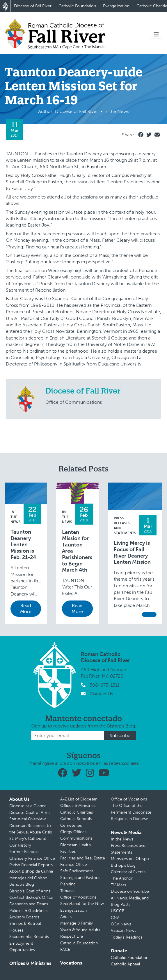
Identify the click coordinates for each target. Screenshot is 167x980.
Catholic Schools (76, 819)
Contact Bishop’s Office (31, 898)
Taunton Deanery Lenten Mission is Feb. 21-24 (23, 545)
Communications (76, 838)
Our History (20, 845)
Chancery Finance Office (32, 858)
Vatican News (124, 931)
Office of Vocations (78, 897)
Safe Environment (77, 871)
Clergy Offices (73, 832)
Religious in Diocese (129, 819)
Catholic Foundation (77, 6)
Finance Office (74, 865)
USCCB (118, 911)
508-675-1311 (104, 685)
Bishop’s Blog (22, 884)
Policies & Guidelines (28, 911)
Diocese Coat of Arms (30, 813)
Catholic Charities (77, 812)
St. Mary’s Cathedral (27, 839)
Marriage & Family (77, 923)
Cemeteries (71, 825)
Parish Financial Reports (31, 865)
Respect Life (72, 936)
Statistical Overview (27, 819)
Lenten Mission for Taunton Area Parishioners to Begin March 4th (77, 551)
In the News (16, 517)
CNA (115, 918)
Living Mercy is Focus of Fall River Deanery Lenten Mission (132, 553)
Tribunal (67, 891)
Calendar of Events (128, 872)
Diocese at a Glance (28, 806)
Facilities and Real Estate (83, 858)
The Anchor (122, 878)
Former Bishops (24, 852)
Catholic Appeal (125, 964)
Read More (26, 609)
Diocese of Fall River (33, 6)
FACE (65, 949)
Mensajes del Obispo (28, 878)
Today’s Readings (127, 937)
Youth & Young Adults (80, 930)
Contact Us (101, 694)
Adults (66, 917)
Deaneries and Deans (29, 904)
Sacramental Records (29, 937)
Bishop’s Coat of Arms (30, 891)
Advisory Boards (24, 917)
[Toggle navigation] (156, 34)
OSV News (121, 924)
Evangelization (116, 6)
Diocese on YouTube (130, 891)
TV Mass (118, 885)
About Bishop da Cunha (31, 871)
